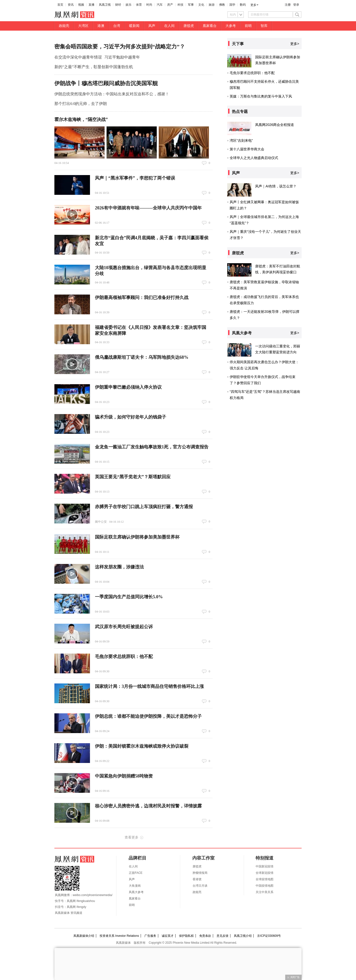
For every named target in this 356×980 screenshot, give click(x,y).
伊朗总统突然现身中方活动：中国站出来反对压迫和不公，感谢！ (112, 94)
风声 (152, 26)
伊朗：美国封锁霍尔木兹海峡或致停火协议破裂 (142, 746)
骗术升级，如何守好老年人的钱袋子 (131, 417)
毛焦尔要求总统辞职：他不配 (124, 657)
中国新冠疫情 (265, 866)
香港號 (197, 879)
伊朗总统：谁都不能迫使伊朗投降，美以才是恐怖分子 (148, 716)
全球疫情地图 (265, 879)
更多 (253, 5)
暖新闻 (134, 26)
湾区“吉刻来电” (241, 140)
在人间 (169, 26)
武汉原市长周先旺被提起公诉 (124, 627)
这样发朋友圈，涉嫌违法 (119, 567)
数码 (243, 5)
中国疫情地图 (265, 886)
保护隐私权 (186, 936)
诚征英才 (168, 936)
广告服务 (150, 936)
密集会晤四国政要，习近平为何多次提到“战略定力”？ (120, 47)
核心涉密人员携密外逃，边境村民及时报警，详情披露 (148, 806)
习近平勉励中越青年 (122, 57)
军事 (191, 5)
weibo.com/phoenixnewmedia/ (93, 895)
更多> (295, 44)
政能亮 (64, 26)
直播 (91, 5)
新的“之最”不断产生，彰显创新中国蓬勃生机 (94, 67)
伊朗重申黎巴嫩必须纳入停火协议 (128, 387)
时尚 (149, 5)
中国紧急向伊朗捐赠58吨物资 (124, 776)
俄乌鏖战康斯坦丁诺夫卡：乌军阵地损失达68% (142, 357)
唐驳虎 (189, 26)
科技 (180, 5)
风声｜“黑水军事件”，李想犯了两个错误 (135, 178)
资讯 (71, 5)
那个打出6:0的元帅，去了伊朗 (81, 104)
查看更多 (132, 837)
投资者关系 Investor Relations (119, 936)
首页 (60, 5)
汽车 (160, 5)
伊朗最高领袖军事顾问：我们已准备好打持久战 (142, 298)
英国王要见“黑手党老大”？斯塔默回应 (133, 477)
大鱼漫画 (135, 886)
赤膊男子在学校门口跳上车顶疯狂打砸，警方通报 (144, 507)
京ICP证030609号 (269, 936)
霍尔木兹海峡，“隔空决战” (81, 120)
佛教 (222, 5)
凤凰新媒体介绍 (84, 936)
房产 (170, 5)
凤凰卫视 (105, 5)
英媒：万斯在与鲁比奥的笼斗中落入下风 (261, 96)
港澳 (101, 26)
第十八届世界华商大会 (247, 149)
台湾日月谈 (200, 886)
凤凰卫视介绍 (243, 936)
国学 (232, 5)
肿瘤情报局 (200, 873)
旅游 (212, 5)
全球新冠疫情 (265, 873)
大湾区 (83, 26)
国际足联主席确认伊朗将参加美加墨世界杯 (137, 537)
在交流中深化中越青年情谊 (78, 57)
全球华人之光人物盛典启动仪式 (254, 158)
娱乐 (129, 5)
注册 (288, 5)
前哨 (248, 26)
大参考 (231, 26)
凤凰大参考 (136, 892)
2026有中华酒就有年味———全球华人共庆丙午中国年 (148, 208)
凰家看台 (210, 26)
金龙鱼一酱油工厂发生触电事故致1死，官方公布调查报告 (152, 447)
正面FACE (136, 873)
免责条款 (205, 936)
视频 (81, 5)
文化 (201, 5)
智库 (264, 26)
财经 (118, 5)
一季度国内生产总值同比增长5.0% (129, 597)
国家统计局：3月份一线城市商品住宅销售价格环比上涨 (149, 686)
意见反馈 (222, 936)
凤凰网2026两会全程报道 (275, 125)
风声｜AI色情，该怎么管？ (276, 186)
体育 (139, 5)
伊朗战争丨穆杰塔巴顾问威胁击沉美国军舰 (106, 83)
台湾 (117, 26)
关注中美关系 (265, 892)
